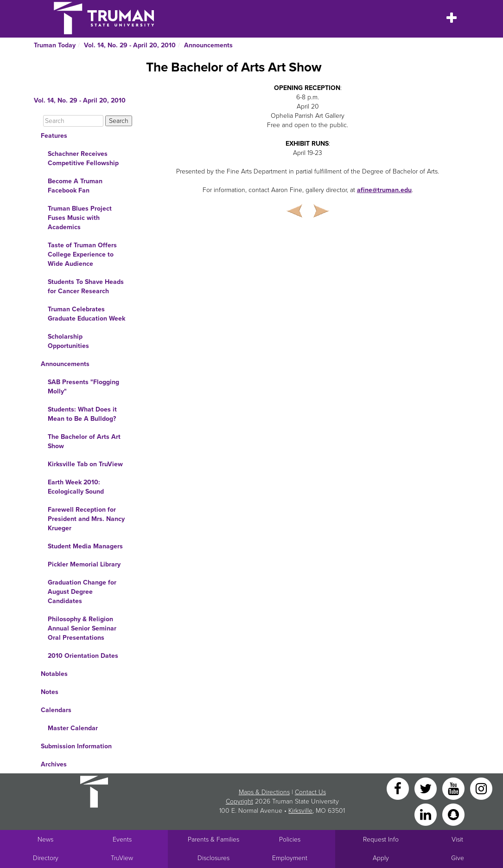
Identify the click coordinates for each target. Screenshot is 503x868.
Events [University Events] (122, 839)
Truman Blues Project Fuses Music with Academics (80, 218)
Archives (54, 764)
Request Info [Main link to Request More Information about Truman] (381, 839)
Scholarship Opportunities (68, 341)
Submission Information (76, 746)
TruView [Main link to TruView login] (122, 858)
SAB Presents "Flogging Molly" (83, 387)
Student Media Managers (85, 546)
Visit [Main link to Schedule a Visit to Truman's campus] (457, 839)
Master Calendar (73, 728)
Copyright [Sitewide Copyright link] (239, 801)
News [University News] (45, 839)
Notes (50, 692)
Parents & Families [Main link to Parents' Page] (213, 839)
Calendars (56, 710)
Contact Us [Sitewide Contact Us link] (310, 792)
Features (54, 136)
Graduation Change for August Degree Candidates (82, 592)
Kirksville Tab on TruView (85, 464)
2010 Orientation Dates (83, 656)
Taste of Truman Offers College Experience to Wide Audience (82, 254)
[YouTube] (454, 788)
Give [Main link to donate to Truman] (458, 858)
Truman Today (55, 45)
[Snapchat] (453, 814)
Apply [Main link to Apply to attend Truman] (381, 858)
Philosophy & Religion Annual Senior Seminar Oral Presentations (82, 628)
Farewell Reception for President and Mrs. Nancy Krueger (86, 519)
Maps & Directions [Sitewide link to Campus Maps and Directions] (264, 792)
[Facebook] (399, 788)
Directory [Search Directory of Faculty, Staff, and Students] (46, 858)
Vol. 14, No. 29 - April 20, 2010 (130, 45)
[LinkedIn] (427, 814)
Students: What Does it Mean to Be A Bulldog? (82, 414)
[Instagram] (481, 788)
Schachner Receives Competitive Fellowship (83, 158)
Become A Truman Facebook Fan (75, 186)
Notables (54, 674)
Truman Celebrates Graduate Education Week (86, 314)
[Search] (73, 121)
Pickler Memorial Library (84, 564)
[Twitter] (427, 788)
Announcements (208, 45)
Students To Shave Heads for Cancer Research (86, 286)
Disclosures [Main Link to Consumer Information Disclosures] (213, 858)
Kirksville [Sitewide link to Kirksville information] (300, 811)
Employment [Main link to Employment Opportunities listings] (290, 858)
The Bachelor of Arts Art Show (84, 441)
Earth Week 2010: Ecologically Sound (76, 487)
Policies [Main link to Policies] (290, 839)
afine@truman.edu (384, 190)
